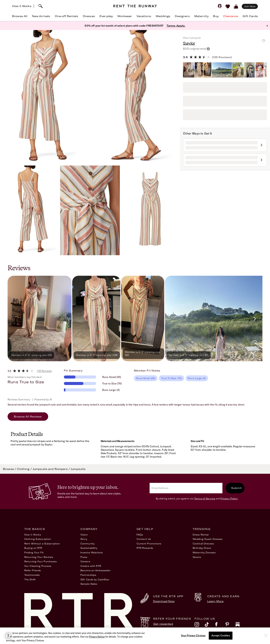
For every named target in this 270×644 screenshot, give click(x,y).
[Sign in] (220, 6)
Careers (85, 561)
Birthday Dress (202, 548)
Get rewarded (163, 624)
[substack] (241, 625)
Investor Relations (92, 553)
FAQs (140, 535)
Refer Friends (33, 570)
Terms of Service (205, 499)
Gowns (197, 557)
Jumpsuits (78, 469)
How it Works (22, 6)
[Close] (266, 642)
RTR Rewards (145, 548)
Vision (84, 535)
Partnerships (88, 575)
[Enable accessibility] (8, 636)
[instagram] (200, 625)
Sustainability (89, 548)
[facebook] (220, 625)
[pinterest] (230, 625)
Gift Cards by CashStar (95, 579)
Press (84, 557)
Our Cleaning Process (38, 566)
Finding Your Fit (34, 553)
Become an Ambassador (95, 570)
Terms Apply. (176, 26)
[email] (186, 488)
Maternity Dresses (204, 553)
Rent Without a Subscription (42, 544)
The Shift (30, 579)
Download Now (164, 601)
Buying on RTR (33, 548)
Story (84, 539)
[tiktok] (210, 625)
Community (88, 544)
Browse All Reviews (28, 417)
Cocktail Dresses (203, 544)
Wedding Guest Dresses (208, 539)
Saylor (189, 43)
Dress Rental (201, 535)
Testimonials (32, 575)
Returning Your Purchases (40, 561)
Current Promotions (149, 544)
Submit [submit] (236, 488)
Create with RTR (91, 566)
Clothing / (25, 469)
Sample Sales (89, 584)
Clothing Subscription (38, 539)
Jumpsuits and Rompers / (52, 469)
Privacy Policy (229, 499)
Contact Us (144, 539)
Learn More (215, 601)
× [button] (267, 26)
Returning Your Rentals (39, 557)
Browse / (10, 469)
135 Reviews (44, 371)
